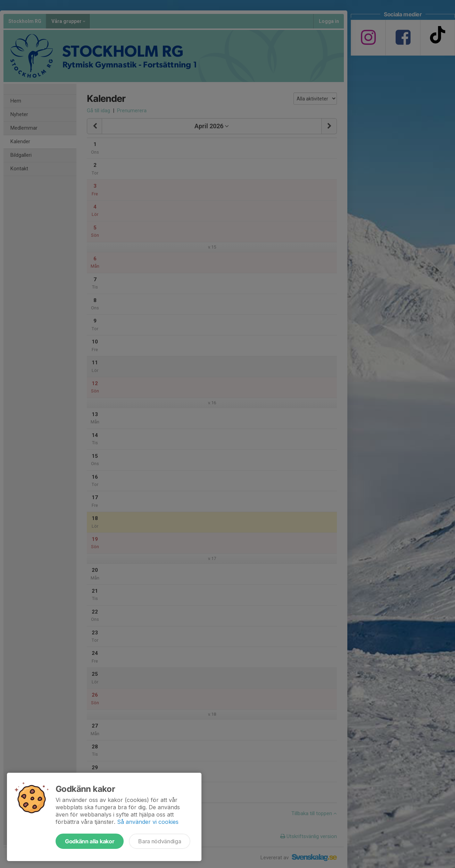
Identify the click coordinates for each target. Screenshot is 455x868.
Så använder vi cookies (148, 822)
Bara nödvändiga (160, 841)
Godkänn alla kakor (90, 841)
